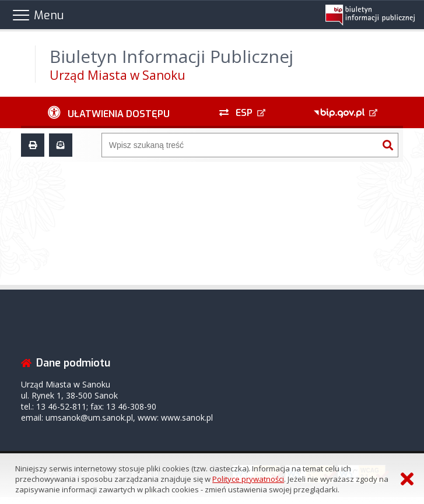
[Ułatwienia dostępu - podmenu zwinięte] (108, 112)
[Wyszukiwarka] (240, 145)
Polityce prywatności (248, 479)
